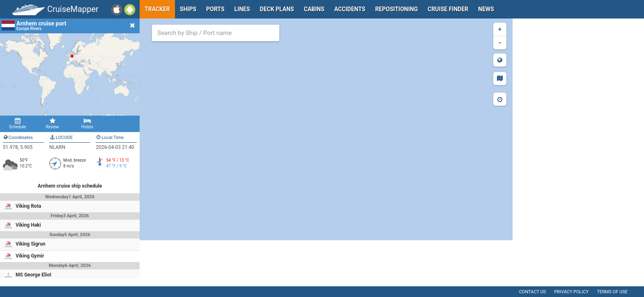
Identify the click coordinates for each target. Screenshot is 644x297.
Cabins (314, 9)
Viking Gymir (30, 256)
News (486, 9)
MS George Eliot (33, 275)
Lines (242, 9)
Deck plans (277, 9)
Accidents (350, 9)
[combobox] (216, 33)
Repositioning (396, 9)
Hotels (87, 123)
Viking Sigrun (30, 244)
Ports (215, 9)
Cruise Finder (448, 9)
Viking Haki (28, 225)
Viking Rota (28, 206)
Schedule (17, 123)
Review (52, 123)
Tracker (157, 9)
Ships (188, 9)
